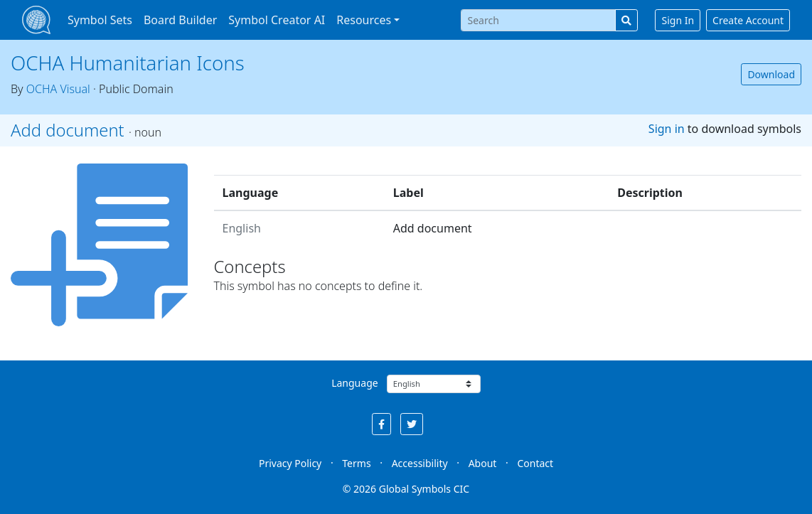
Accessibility (420, 463)
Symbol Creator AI (277, 20)
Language (354, 383)
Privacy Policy (290, 463)
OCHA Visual (58, 89)
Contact (535, 463)
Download (771, 74)
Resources (364, 20)
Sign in (667, 129)
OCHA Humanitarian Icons (128, 63)
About (483, 463)
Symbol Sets (100, 20)
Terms (356, 463)
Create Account (748, 20)
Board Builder (180, 20)
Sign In (678, 20)
